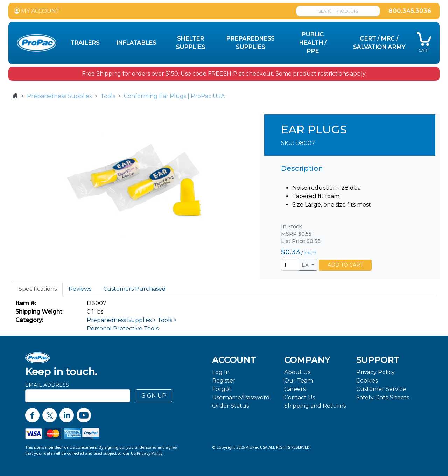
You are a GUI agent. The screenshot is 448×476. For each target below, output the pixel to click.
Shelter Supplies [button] (191, 43)
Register (224, 381)
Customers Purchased (135, 289)
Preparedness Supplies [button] (250, 43)
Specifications (38, 289)
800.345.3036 (410, 11)
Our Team (299, 381)
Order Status (230, 406)
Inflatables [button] (136, 43)
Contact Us (300, 397)
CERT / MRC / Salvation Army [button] (379, 43)
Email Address (47, 385)
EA (306, 265)
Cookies (367, 381)
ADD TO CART (345, 265)
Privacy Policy (376, 372)
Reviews (80, 289)
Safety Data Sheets (383, 397)
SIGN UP (154, 396)
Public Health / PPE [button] (313, 43)
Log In (221, 372)
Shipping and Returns (315, 406)
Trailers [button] (85, 43)
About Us (297, 372)
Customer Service (381, 389)
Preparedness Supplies (59, 96)
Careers (295, 389)
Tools (108, 96)
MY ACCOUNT (37, 11)
